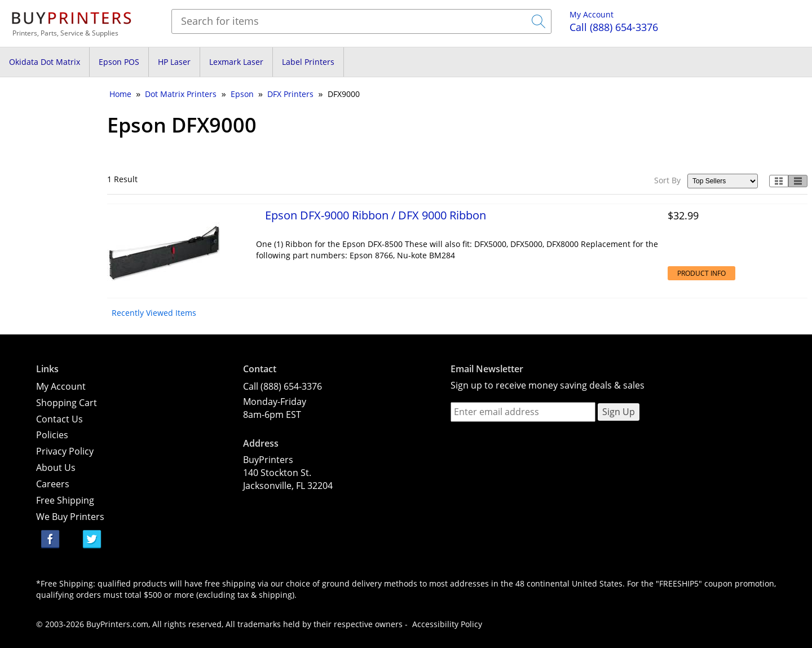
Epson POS (119, 62)
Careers (53, 484)
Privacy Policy (65, 451)
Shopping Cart (67, 403)
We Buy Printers (70, 517)
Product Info (701, 273)
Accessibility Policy (447, 624)
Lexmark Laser (236, 62)
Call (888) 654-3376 (283, 386)
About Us (56, 468)
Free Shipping (65, 500)
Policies (52, 435)
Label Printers (308, 62)
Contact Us (59, 419)
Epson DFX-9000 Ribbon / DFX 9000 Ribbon (376, 215)
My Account (592, 14)
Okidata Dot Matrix (45, 62)
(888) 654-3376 (614, 27)
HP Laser (174, 62)
